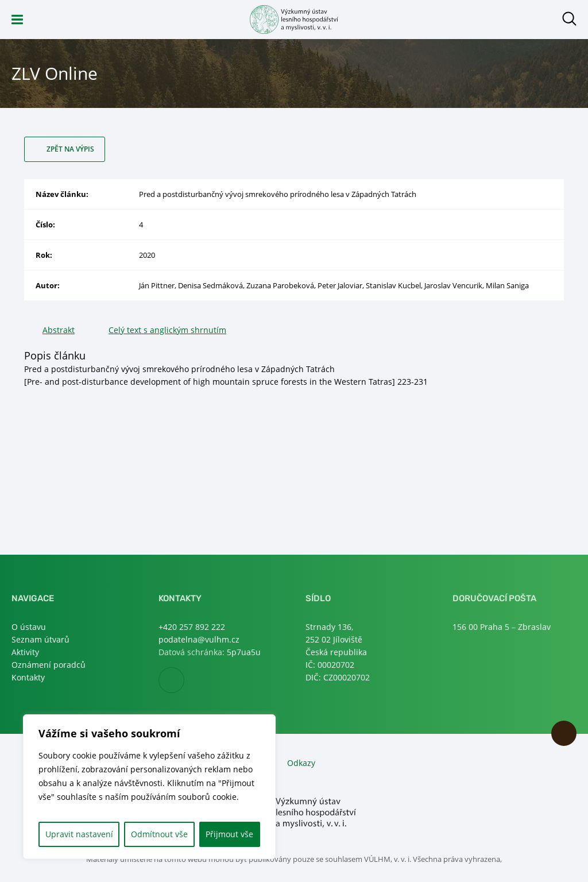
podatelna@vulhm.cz (199, 639)
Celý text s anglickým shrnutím (167, 330)
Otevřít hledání (569, 19)
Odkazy (301, 763)
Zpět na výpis (70, 149)
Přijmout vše (229, 834)
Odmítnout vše (159, 834)
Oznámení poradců (49, 665)
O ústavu (29, 627)
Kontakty (28, 677)
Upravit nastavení (79, 834)
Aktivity (25, 652)
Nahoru (564, 733)
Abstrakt (59, 330)
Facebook (184, 681)
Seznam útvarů (40, 639)
